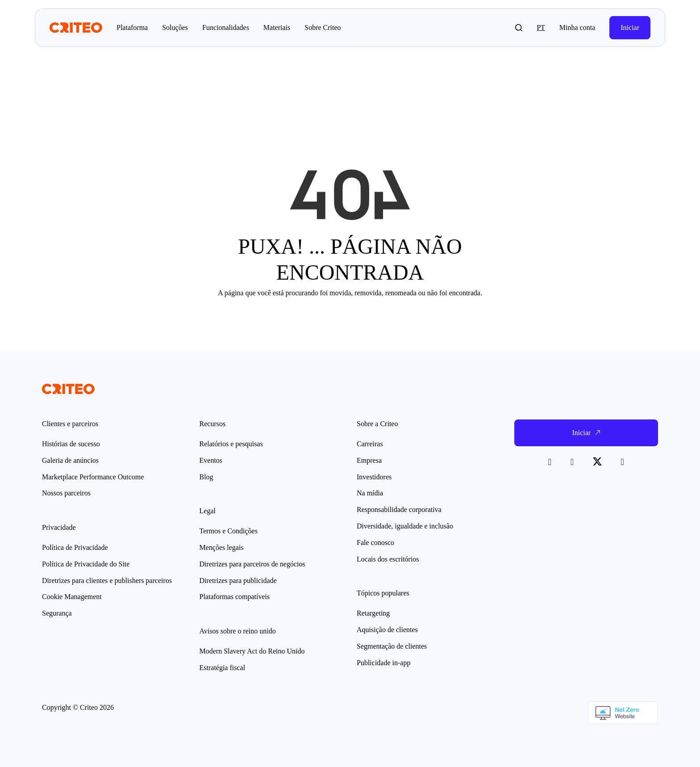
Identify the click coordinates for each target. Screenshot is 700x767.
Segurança (57, 613)
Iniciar (630, 27)
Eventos (211, 460)
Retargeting (373, 613)
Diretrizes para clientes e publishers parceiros (107, 580)
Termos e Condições (229, 531)
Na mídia (370, 493)
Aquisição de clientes (387, 630)
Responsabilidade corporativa (399, 509)
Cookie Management (72, 597)
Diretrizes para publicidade (238, 580)
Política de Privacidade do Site (86, 564)
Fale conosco (375, 543)
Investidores (374, 477)
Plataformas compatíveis (235, 597)
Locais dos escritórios (388, 559)
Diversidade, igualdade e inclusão (405, 526)
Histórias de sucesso (71, 444)
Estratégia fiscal (223, 668)
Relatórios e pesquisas (231, 444)
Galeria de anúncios (70, 460)
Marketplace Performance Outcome (93, 477)
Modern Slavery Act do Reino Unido (252, 651)
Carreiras (370, 444)
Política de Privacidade (75, 547)
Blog (206, 477)
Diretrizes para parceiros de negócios (252, 564)
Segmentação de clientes (392, 646)
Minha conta (577, 27)
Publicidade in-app (383, 663)
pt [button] (541, 27)
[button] (519, 28)
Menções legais (222, 547)
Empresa (369, 460)
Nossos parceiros (66, 493)
